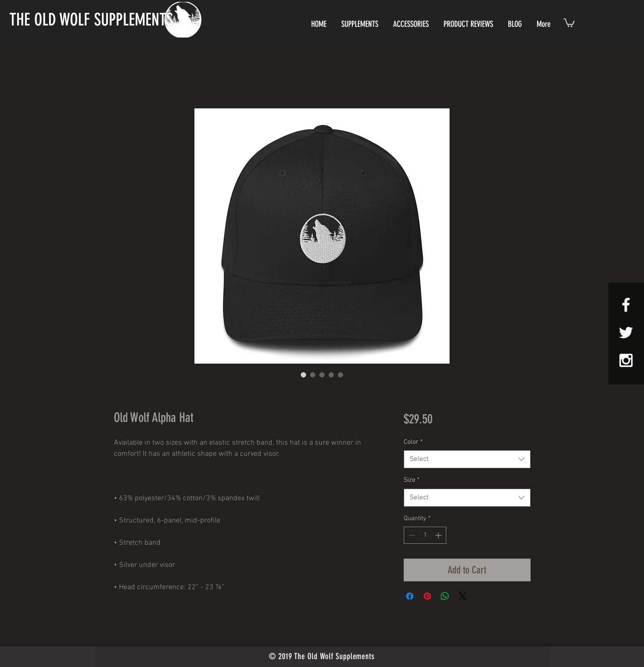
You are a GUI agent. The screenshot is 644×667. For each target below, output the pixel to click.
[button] (569, 22)
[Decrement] (411, 535)
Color (413, 442)
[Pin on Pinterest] (427, 596)
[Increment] (439, 535)
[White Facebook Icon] (626, 305)
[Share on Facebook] (410, 596)
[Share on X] (463, 596)
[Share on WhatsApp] (445, 596)
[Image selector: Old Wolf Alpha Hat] (304, 375)
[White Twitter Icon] (626, 333)
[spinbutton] (425, 535)
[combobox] (467, 459)
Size (412, 480)
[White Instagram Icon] (626, 360)
